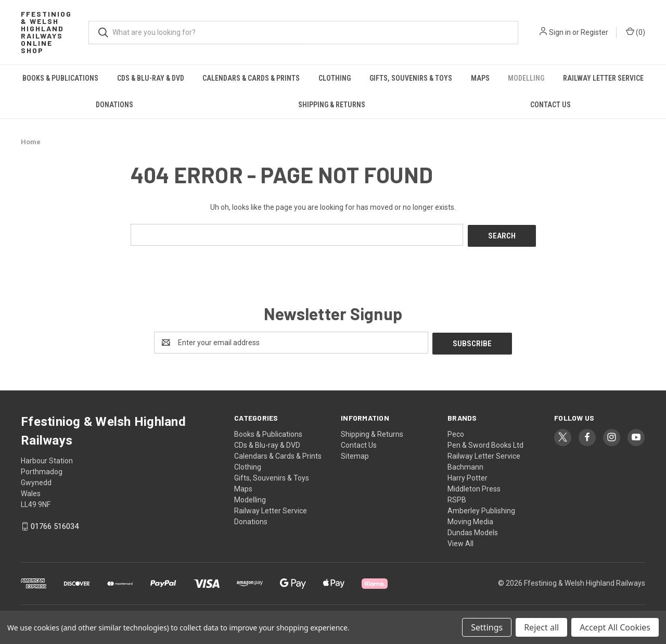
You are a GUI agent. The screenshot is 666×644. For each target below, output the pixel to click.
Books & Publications (60, 78)
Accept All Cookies (615, 627)
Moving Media (470, 519)
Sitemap (355, 453)
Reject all (541, 627)
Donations (114, 105)
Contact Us (550, 105)
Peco (456, 432)
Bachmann (465, 464)
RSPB (457, 497)
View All (460, 541)
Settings (487, 627)
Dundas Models (473, 530)
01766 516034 (55, 524)
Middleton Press (474, 486)
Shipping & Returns (332, 105)
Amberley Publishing (481, 508)
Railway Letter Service (603, 78)
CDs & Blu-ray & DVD (151, 78)
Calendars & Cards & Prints (251, 78)
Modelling (526, 78)
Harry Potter (468, 475)
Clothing (335, 78)
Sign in (560, 32)
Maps (480, 78)
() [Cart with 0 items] (636, 32)
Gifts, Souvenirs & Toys (411, 78)
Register (594, 32)
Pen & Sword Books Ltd (485, 443)
